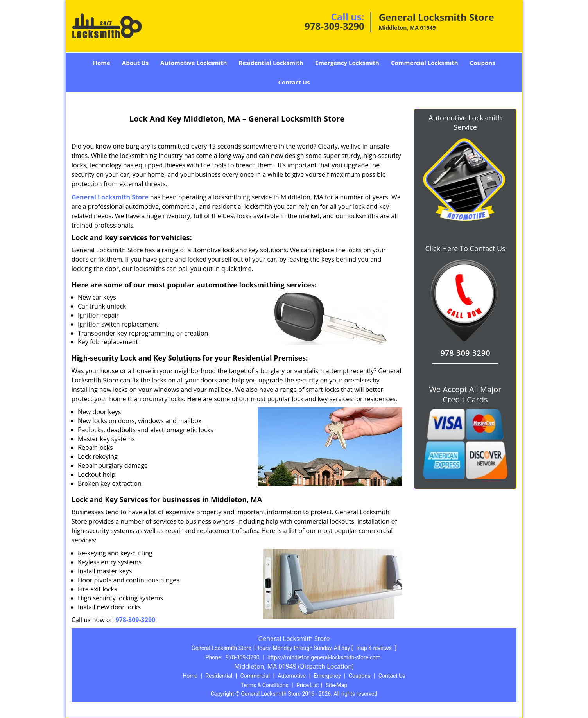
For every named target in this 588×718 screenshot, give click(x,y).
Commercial (255, 676)
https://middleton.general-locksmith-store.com (324, 657)
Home (101, 63)
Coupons (483, 63)
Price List (308, 685)
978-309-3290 (334, 26)
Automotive (292, 676)
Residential (219, 676)
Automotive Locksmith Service (465, 122)
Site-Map (336, 685)
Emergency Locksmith (347, 63)
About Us (135, 63)
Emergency (327, 676)
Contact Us (294, 82)
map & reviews (375, 648)
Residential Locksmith (271, 63)
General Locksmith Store (110, 197)
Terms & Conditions (265, 685)
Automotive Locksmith (194, 63)
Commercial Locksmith (425, 63)
